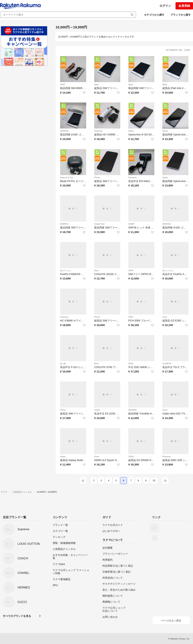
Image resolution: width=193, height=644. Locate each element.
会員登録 (184, 6)
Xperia (131, 131)
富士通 (63, 364)
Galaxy (63, 457)
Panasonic (99, 131)
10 (154, 480)
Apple (97, 85)
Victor (165, 317)
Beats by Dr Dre (67, 178)
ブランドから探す (181, 15)
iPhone (97, 178)
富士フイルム (66, 271)
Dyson (97, 457)
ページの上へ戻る (171, 621)
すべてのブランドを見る (17, 616)
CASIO (97, 410)
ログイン (165, 6)
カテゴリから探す (154, 15)
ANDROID (64, 131)
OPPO (131, 271)
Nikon (97, 271)
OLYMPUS (167, 364)
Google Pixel (99, 224)
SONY (63, 85)
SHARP (131, 224)
